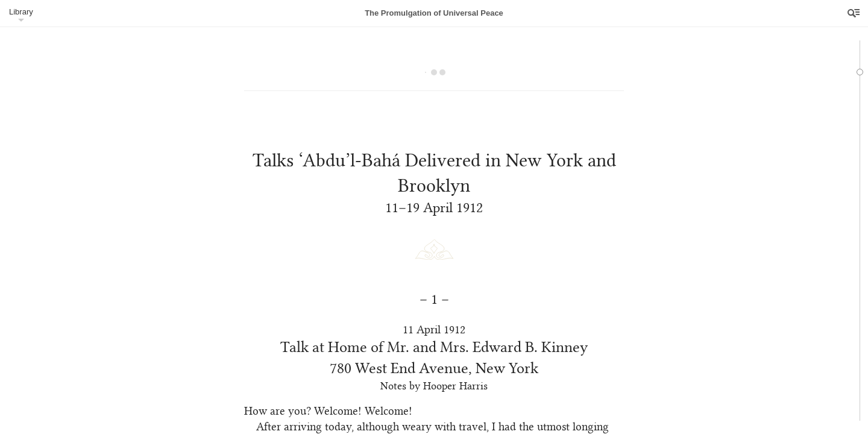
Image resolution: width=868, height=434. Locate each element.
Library (21, 12)
